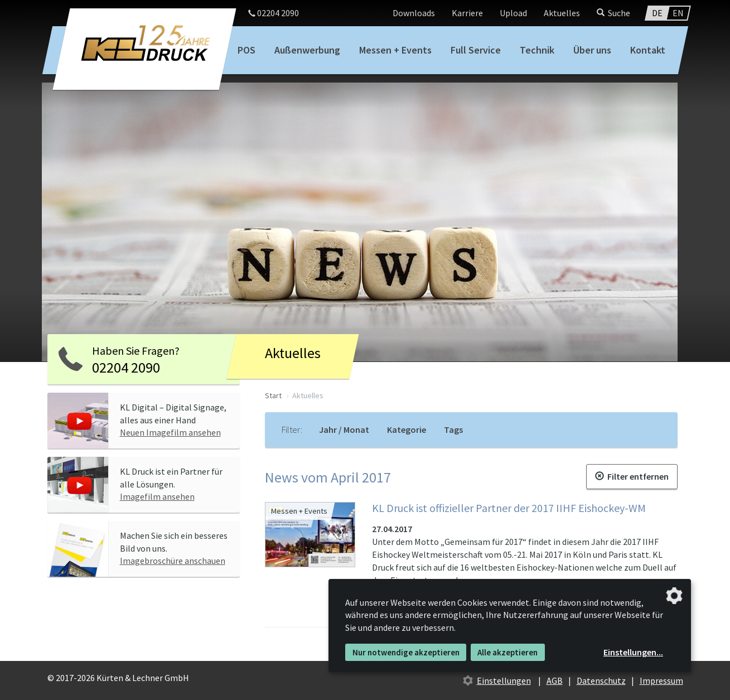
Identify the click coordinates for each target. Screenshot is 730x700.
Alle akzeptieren (507, 652)
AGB (555, 680)
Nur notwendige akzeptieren (406, 652)
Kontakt (648, 50)
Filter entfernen (632, 476)
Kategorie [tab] (407, 429)
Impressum (661, 680)
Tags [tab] (453, 429)
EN (678, 13)
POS (246, 50)
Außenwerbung (307, 50)
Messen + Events (395, 50)
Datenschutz (601, 680)
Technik (537, 50)
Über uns (592, 50)
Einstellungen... (633, 652)
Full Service (476, 50)
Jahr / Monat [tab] (344, 429)
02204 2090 (274, 13)
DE (657, 13)
